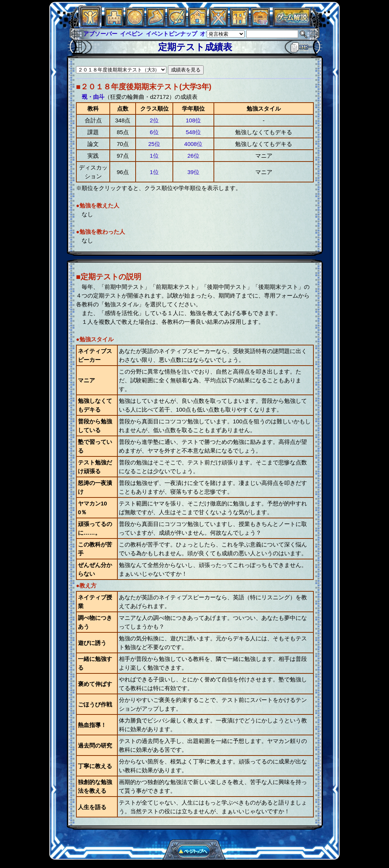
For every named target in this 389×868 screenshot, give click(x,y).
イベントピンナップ (172, 34)
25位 (154, 144)
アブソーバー (100, 34)
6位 (154, 132)
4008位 (193, 144)
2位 (154, 120)
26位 (193, 156)
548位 (193, 132)
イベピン (131, 34)
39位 (193, 172)
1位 (154, 156)
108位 (193, 120)
